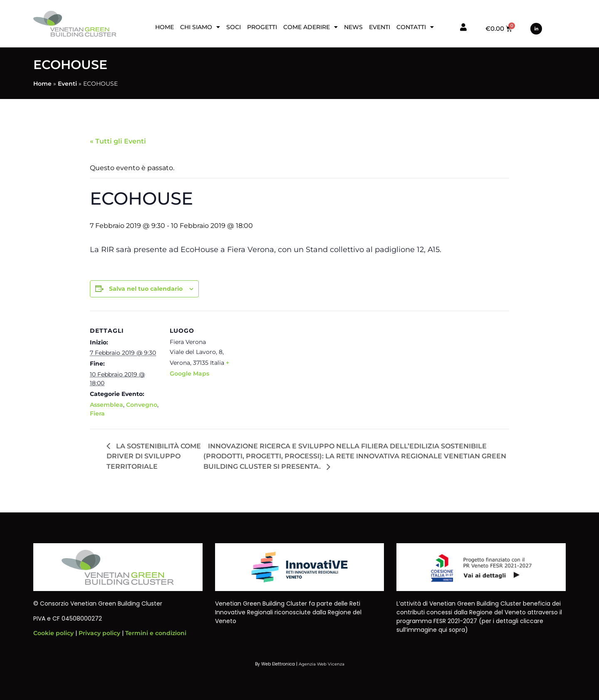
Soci (234, 27)
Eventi (380, 27)
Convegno (142, 405)
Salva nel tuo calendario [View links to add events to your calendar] (146, 289)
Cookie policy (53, 633)
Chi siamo (200, 27)
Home (165, 27)
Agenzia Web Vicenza (322, 664)
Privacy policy (99, 633)
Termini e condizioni (156, 633)
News (353, 27)
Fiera (97, 413)
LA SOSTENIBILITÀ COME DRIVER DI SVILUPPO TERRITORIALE (154, 456)
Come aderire (311, 27)
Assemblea (106, 405)
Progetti (262, 27)
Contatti (415, 27)
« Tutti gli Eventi (118, 141)
